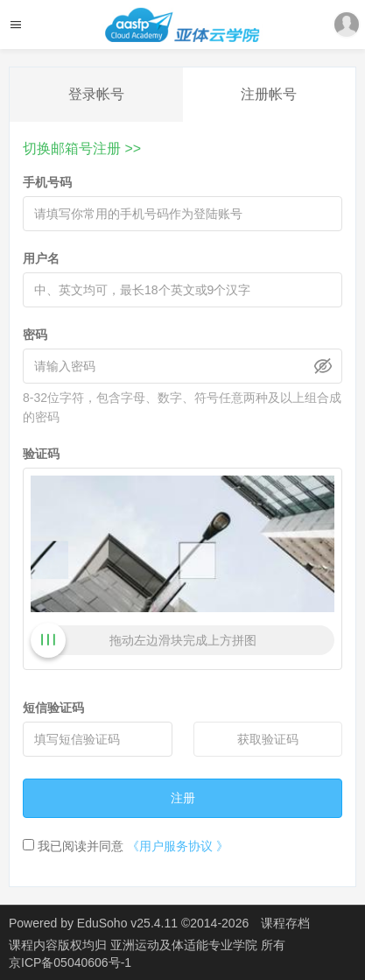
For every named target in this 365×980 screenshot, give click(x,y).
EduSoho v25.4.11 (127, 923)
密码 (35, 335)
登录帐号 (96, 94)
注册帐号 (269, 94)
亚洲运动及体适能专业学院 (186, 945)
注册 (183, 798)
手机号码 (47, 182)
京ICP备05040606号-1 (70, 962)
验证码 (41, 454)
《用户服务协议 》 (178, 846)
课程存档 (285, 923)
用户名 (41, 258)
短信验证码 (53, 708)
